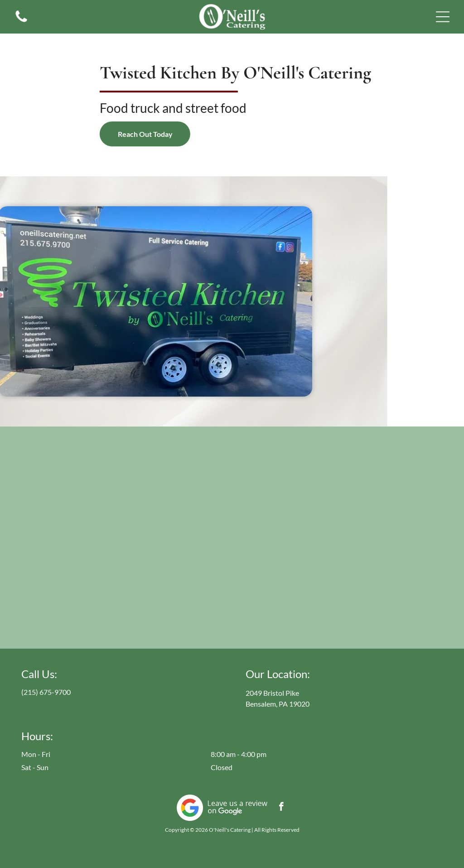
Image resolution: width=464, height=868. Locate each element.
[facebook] (281, 808)
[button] (443, 17)
